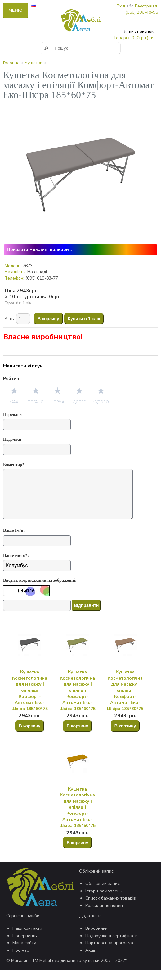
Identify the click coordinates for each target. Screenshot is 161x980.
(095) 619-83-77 (42, 278)
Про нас (21, 960)
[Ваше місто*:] (37, 576)
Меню (16, 10)
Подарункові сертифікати (112, 946)
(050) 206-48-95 (142, 12)
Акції (90, 960)
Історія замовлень (104, 901)
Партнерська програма (109, 953)
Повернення (25, 946)
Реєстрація (146, 6)
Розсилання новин (104, 916)
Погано (36, 402)
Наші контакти (27, 938)
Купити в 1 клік (84, 319)
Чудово (101, 402)
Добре (79, 402)
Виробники (96, 938)
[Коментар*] (70, 499)
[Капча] (37, 615)
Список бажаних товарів (111, 908)
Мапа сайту (24, 953)
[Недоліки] (37, 450)
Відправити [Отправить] (86, 615)
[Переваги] (37, 425)
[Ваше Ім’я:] (37, 551)
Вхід (121, 6)
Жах (14, 402)
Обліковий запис (103, 893)
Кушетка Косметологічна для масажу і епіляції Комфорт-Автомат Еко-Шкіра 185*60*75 (30, 700)
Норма (58, 402)
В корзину (48, 319)
